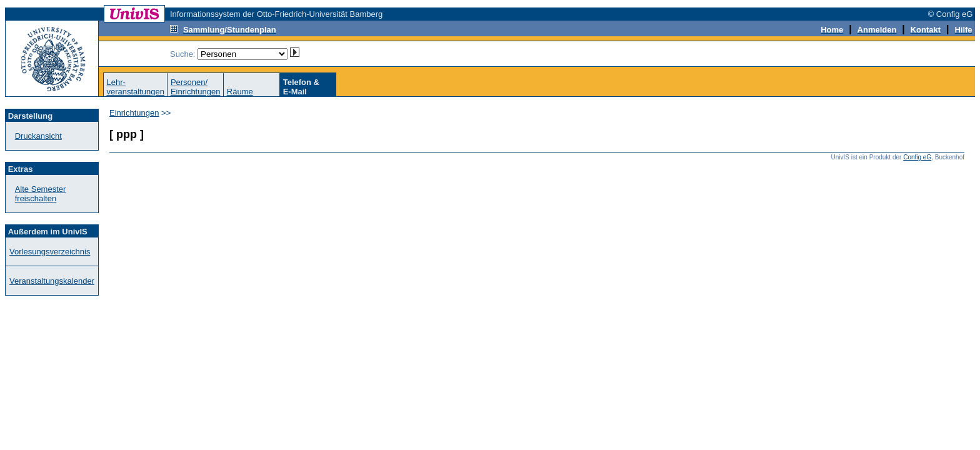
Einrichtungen (134, 113)
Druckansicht (38, 136)
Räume (240, 92)
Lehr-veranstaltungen (135, 87)
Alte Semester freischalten (41, 194)
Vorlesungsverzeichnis (50, 252)
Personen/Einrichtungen (196, 87)
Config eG (917, 157)
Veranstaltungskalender (52, 281)
